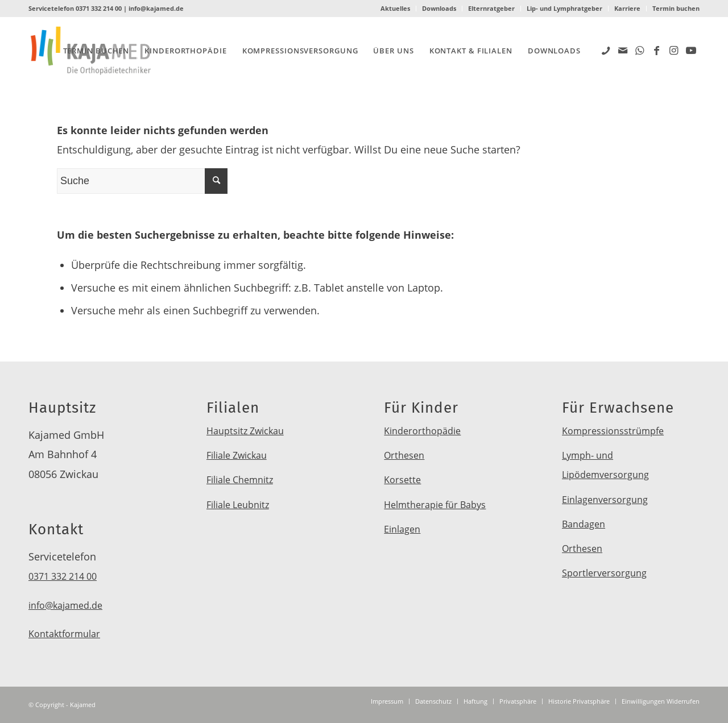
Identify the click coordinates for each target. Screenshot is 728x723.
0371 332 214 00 (99, 8)
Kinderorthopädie (422, 431)
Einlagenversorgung (605, 500)
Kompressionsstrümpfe (613, 431)
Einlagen (402, 529)
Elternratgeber (491, 8)
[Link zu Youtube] (691, 50)
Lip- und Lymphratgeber (564, 8)
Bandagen (584, 524)
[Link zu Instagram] (674, 50)
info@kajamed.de (156, 8)
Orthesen (404, 455)
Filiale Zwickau (237, 455)
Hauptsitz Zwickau (245, 431)
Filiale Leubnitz (238, 505)
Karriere (627, 8)
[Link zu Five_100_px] (606, 50)
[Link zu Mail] (623, 50)
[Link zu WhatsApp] (640, 50)
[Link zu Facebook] (657, 50)
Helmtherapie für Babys (435, 505)
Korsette (402, 480)
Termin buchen (676, 8)
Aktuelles (395, 8)
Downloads (439, 8)
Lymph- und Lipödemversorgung (605, 465)
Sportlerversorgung (604, 573)
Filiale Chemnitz (240, 480)
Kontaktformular (64, 634)
